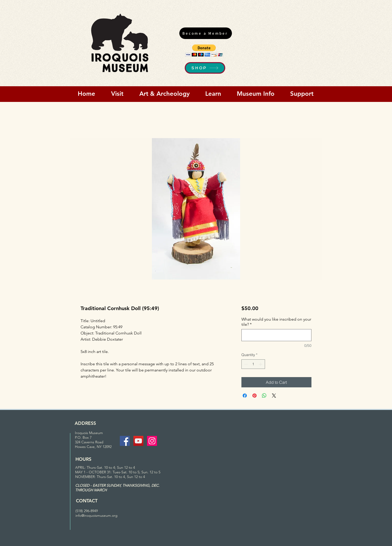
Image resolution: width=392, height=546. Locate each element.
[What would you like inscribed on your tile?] (276, 335)
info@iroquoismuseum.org (96, 515)
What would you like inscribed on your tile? (276, 322)
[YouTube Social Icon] (138, 441)
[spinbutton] (253, 364)
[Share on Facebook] (245, 396)
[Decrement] (245, 364)
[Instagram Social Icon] (152, 441)
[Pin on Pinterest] (254, 396)
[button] (204, 50)
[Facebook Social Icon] (125, 441)
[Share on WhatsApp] (264, 396)
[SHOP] (205, 68)
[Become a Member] (206, 33)
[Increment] (261, 364)
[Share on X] (274, 396)
